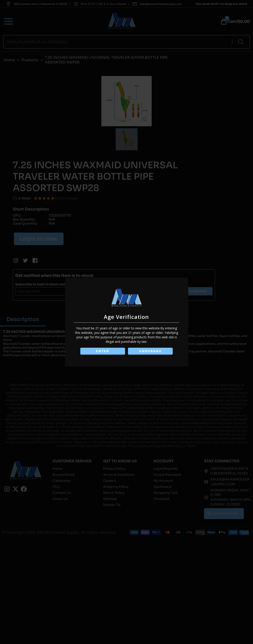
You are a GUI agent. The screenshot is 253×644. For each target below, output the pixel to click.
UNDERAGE (150, 351)
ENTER (103, 351)
